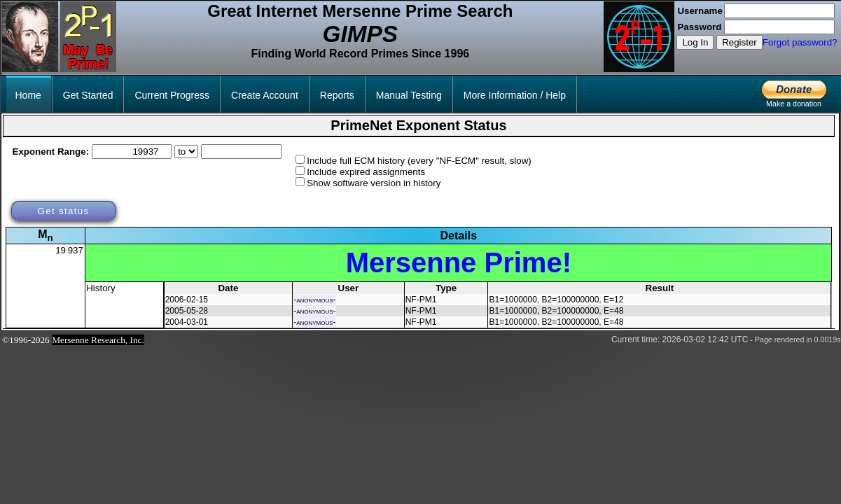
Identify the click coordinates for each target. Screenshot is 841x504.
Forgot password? (800, 42)
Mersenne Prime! (459, 262)
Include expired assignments (366, 172)
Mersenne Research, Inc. (98, 340)
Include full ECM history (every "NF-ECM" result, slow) (419, 161)
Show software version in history (374, 183)
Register (739, 42)
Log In (695, 42)
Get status (63, 211)
